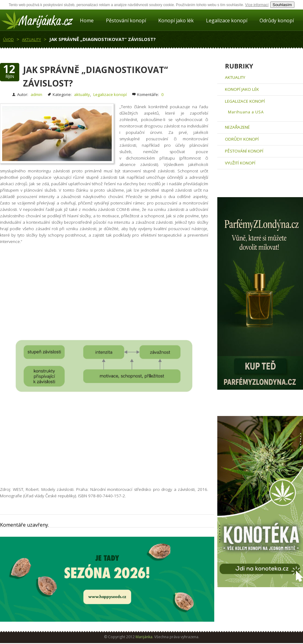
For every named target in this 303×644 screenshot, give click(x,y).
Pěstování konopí (126, 20)
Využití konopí (240, 163)
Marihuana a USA (246, 112)
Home (87, 20)
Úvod (8, 40)
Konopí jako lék (176, 20)
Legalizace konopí (227, 20)
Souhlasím (282, 5)
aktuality (32, 40)
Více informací (257, 5)
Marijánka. (144, 637)
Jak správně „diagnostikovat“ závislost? (103, 39)
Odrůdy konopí (277, 20)
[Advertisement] (107, 295)
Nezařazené (237, 127)
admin (36, 94)
